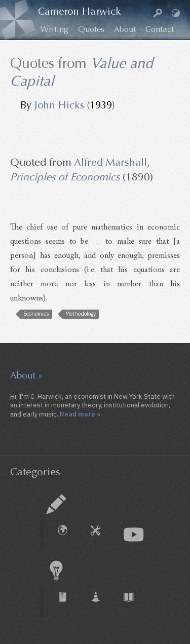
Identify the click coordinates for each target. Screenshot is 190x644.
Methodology (81, 314)
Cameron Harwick (80, 11)
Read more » (80, 414)
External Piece (68, 536)
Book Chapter (134, 602)
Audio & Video (134, 535)
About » (26, 375)
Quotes (91, 29)
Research (56, 571)
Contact (160, 29)
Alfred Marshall (110, 162)
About (125, 29)
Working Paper (101, 602)
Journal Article (68, 602)
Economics (36, 314)
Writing (54, 29)
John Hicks (59, 105)
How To (101, 536)
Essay (56, 504)
